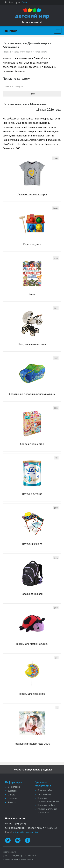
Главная (7, 52)
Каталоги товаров (23, 52)
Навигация (10, 31)
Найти (32, 94)
